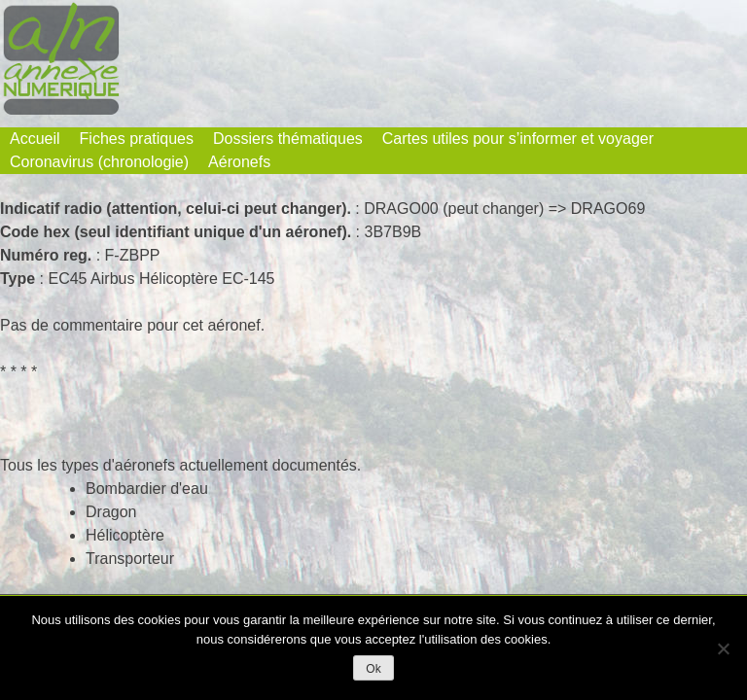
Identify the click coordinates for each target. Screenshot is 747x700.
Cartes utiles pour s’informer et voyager (518, 139)
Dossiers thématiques (288, 139)
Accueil (35, 139)
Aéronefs (239, 162)
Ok (373, 669)
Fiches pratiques (137, 139)
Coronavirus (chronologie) (99, 162)
